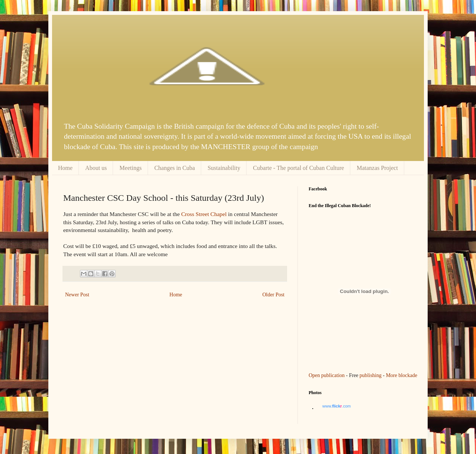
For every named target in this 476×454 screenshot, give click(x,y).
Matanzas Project (377, 168)
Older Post (274, 295)
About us (96, 168)
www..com (337, 406)
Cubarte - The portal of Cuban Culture (298, 168)
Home (65, 168)
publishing (371, 375)
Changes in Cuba (175, 168)
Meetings (131, 168)
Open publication (327, 375)
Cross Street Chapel (204, 214)
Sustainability (224, 168)
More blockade (402, 375)
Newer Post (77, 295)
